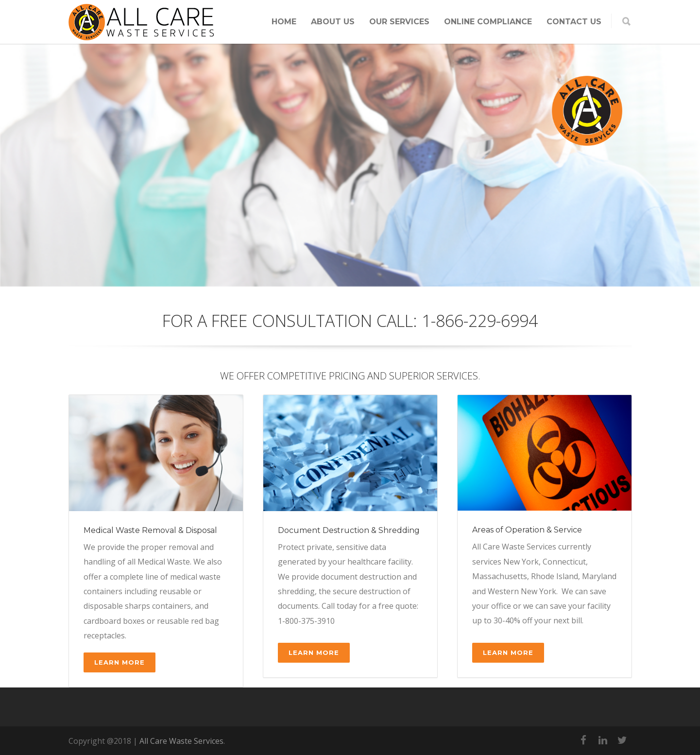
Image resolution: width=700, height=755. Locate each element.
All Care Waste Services (181, 741)
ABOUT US (333, 22)
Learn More (120, 662)
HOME (284, 22)
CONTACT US (574, 22)
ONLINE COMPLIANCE (488, 22)
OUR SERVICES (399, 22)
